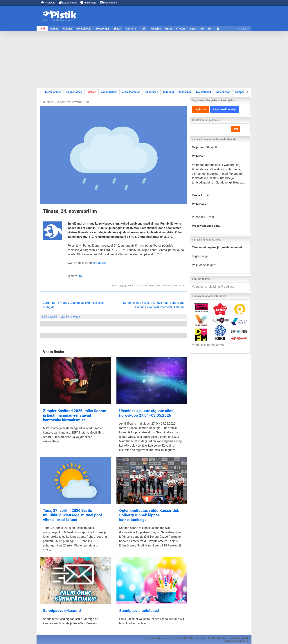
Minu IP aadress (224, 287)
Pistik (42, 29)
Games (54, 29)
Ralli (144, 29)
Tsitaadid (168, 92)
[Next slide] (247, 92)
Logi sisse (201, 109)
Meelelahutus (53, 92)
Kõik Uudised (50, 317)
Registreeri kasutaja (225, 109)
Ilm (80, 276)
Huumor (67, 29)
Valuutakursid (109, 92)
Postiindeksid (109, 2)
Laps (193, 29)
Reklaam (244, 641)
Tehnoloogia (84, 29)
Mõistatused (204, 92)
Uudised (91, 92)
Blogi (227, 641)
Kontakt (235, 641)
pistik (122, 286)
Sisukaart (244, 29)
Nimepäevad (223, 92)
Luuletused (152, 92)
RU (202, 29)
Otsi (235, 129)
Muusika (156, 29)
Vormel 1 (131, 29)
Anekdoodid (88, 2)
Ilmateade (48, 2)
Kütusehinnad (68, 2)
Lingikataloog (74, 92)
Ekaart (117, 29)
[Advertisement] (144, 60)
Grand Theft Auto (175, 29)
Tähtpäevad (242, 92)
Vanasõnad (185, 92)
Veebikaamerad (131, 92)
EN (210, 29)
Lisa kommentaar (71, 317)
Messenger (103, 29)
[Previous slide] (41, 92)
